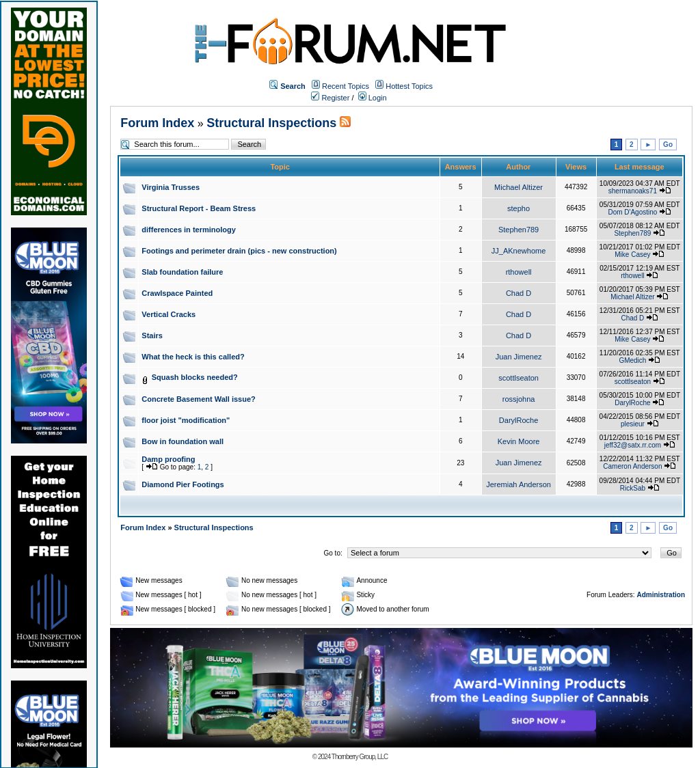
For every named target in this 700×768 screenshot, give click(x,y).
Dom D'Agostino (632, 212)
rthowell (519, 272)
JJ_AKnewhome (519, 251)
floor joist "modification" (186, 420)
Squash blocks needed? (195, 377)
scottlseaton (519, 378)
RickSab (633, 488)
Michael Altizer (519, 187)
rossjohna (519, 399)
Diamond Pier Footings (183, 484)
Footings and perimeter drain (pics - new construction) (239, 251)
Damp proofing (168, 459)
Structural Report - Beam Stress (199, 208)
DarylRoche (632, 403)
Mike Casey (632, 255)
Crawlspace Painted (177, 293)
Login (373, 98)
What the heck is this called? (193, 357)
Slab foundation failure (182, 272)
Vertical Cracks (169, 314)
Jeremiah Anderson (519, 484)
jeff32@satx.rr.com (633, 445)
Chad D (519, 293)
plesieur (633, 424)
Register (330, 98)
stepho (519, 208)
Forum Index (157, 123)
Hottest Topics (409, 86)
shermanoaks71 (633, 191)
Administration (661, 595)
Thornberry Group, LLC (360, 757)
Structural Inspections (271, 123)
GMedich (632, 360)
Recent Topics (346, 86)
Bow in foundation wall (183, 441)
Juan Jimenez (519, 357)
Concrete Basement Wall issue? (198, 399)
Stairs (152, 335)
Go (668, 145)
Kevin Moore (519, 441)
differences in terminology (189, 230)
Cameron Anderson (632, 466)
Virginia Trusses (171, 187)
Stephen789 (519, 230)
